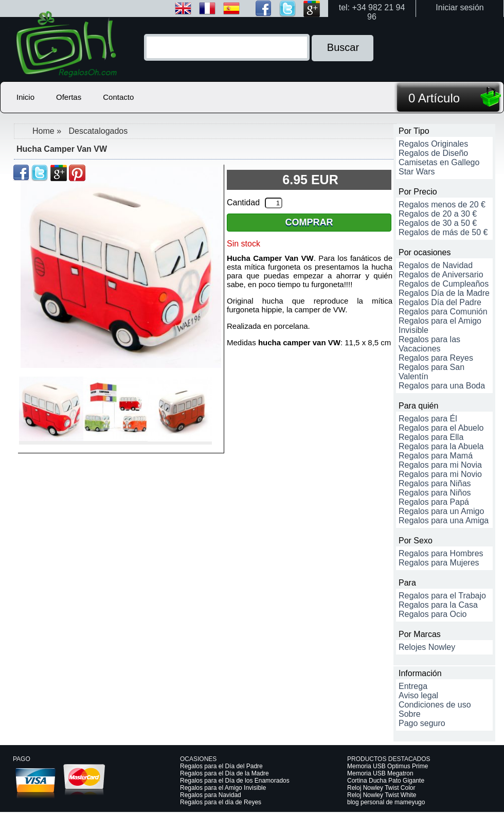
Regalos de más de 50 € (443, 232)
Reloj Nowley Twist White (382, 795)
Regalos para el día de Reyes (221, 802)
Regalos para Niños (435, 493)
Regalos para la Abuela (441, 446)
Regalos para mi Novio (440, 474)
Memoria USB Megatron (380, 773)
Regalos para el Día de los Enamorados (235, 781)
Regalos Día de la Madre (444, 293)
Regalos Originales (433, 144)
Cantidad (243, 202)
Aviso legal (418, 695)
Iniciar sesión (460, 7)
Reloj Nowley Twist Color (381, 788)
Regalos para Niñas (435, 483)
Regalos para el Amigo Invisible (223, 788)
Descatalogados (98, 131)
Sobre (410, 714)
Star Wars (417, 172)
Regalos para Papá (434, 502)
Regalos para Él (428, 419)
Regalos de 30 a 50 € (438, 223)
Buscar (343, 47)
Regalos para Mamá (436, 456)
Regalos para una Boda (442, 386)
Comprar (309, 222)
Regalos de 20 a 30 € (438, 214)
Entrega (413, 686)
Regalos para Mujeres (439, 563)
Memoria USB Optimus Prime (388, 766)
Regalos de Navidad (436, 265)
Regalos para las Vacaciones (429, 344)
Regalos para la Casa (438, 605)
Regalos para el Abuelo (441, 428)
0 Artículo (434, 98)
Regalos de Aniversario (441, 275)
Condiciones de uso (435, 705)
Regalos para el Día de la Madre (224, 773)
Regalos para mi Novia (440, 465)
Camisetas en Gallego (439, 162)
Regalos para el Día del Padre (221, 766)
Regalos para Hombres (441, 553)
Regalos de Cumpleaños (444, 284)
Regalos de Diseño (433, 153)
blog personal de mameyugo (386, 802)
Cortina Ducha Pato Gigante (386, 781)
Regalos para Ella (431, 437)
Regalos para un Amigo (441, 511)
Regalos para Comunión (443, 312)
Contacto (118, 97)
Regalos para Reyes (436, 358)
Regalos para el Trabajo (442, 596)
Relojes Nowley (427, 647)
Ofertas (69, 97)
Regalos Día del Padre (440, 302)
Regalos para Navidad (211, 795)
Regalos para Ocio (433, 614)
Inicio (25, 97)
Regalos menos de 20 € (442, 205)
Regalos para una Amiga (444, 520)
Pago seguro (422, 723)
